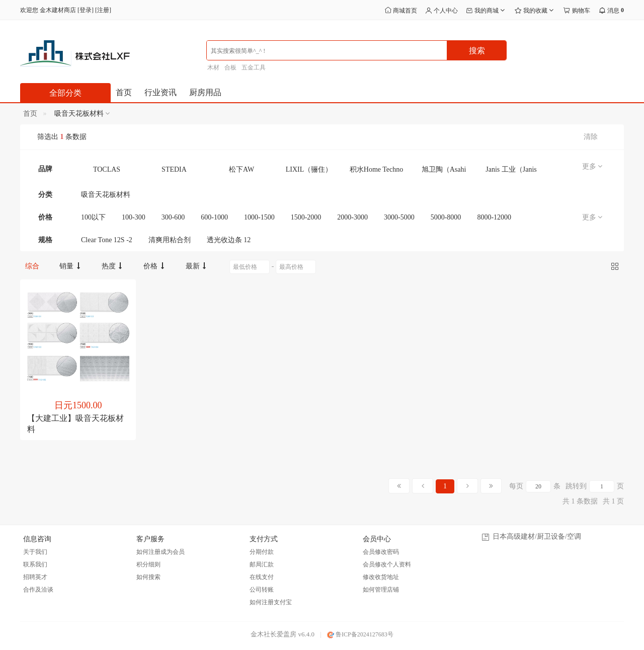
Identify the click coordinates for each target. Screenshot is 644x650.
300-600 (173, 217)
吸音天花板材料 (106, 195)
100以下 (93, 217)
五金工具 (254, 67)
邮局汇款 (262, 564)
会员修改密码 (381, 552)
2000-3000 (352, 217)
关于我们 (35, 552)
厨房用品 (205, 92)
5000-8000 (446, 217)
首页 (124, 92)
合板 (230, 67)
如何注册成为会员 (160, 552)
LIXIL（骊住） (309, 169)
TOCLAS (107, 169)
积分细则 (148, 564)
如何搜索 (148, 577)
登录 (86, 10)
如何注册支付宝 (271, 602)
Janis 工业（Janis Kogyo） (511, 172)
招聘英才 (35, 577)
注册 (103, 10)
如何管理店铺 (381, 590)
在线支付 (262, 577)
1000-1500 (259, 217)
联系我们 (35, 564)
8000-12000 (494, 217)
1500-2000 (306, 217)
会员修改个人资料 (387, 564)
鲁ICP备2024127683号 (360, 634)
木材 (213, 67)
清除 (591, 137)
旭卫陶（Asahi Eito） (444, 172)
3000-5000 (399, 217)
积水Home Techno (376, 169)
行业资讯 (160, 92)
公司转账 (262, 590)
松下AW (242, 169)
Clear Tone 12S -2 (107, 240)
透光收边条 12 (229, 240)
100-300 (134, 217)
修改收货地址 (381, 577)
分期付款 (262, 552)
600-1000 (214, 217)
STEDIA (174, 169)
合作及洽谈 (38, 590)
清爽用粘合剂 (170, 240)
